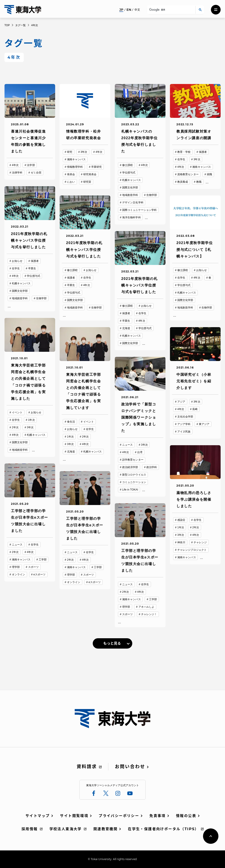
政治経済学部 (130, 467)
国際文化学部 (130, 188)
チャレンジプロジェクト (192, 550)
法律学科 (17, 173)
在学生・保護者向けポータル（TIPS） (163, 829)
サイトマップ (38, 816)
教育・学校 (184, 152)
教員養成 (183, 182)
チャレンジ (200, 542)
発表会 (71, 174)
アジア (181, 402)
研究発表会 (90, 174)
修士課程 (127, 165)
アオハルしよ (146, 607)
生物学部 (152, 195)
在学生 (181, 159)
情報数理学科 (75, 167)
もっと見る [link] (112, 643)
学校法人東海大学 (66, 829)
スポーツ (33, 567)
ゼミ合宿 (36, 173)
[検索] (171, 10)
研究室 (87, 182)
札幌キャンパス (132, 180)
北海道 (126, 328)
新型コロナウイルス (134, 475)
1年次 (32, 420)
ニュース (127, 445)
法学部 (31, 165)
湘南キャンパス (76, 159)
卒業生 (32, 268)
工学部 (43, 560)
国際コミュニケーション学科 (140, 210)
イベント (17, 412)
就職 (209, 174)
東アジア (204, 424)
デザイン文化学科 (133, 202)
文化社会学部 (185, 417)
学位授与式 (129, 173)
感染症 (181, 520)
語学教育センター (133, 460)
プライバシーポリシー (119, 816)
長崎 (195, 409)
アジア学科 (184, 424)
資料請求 (87, 767)
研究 (70, 152)
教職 (199, 182)
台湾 (140, 452)
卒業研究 (96, 167)
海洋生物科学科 (132, 217)
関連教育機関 (105, 829)
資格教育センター (188, 174)
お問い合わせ (130, 767)
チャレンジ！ (149, 614)
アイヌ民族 (184, 432)
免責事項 (158, 816)
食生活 (71, 422)
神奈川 (181, 542)
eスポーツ (39, 574)
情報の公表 (186, 816)
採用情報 (30, 829)
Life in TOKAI (130, 490)
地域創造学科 (130, 195)
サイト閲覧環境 (74, 816)
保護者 (203, 152)
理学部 (16, 567)
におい (71, 182)
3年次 (84, 152)
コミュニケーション (134, 482)
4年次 (15, 165)
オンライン (19, 574)
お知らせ (17, 261)
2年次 (15, 427)
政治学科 (152, 467)
